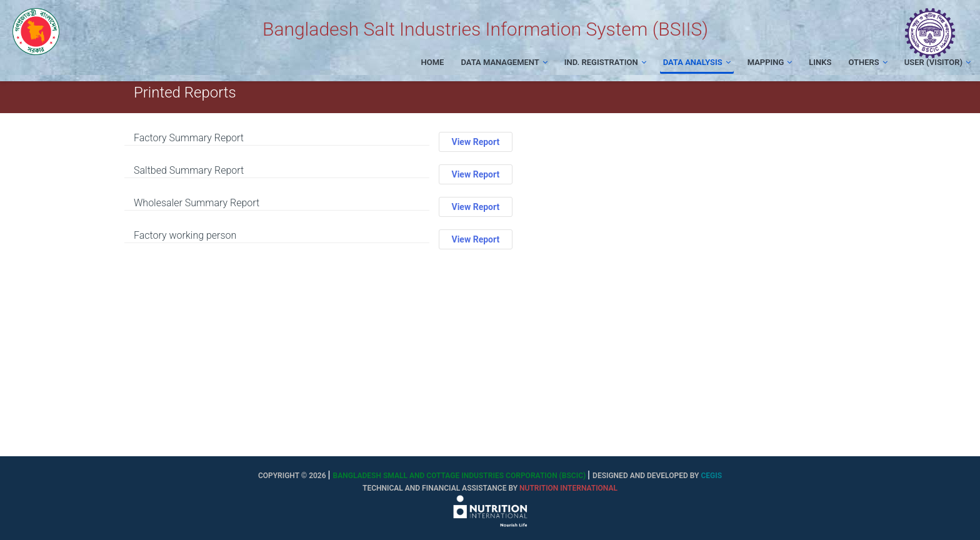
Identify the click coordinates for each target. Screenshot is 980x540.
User (937, 62)
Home (433, 62)
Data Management (504, 62)
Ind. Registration (605, 62)
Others (867, 62)
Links (820, 62)
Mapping (770, 62)
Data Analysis (697, 62)
